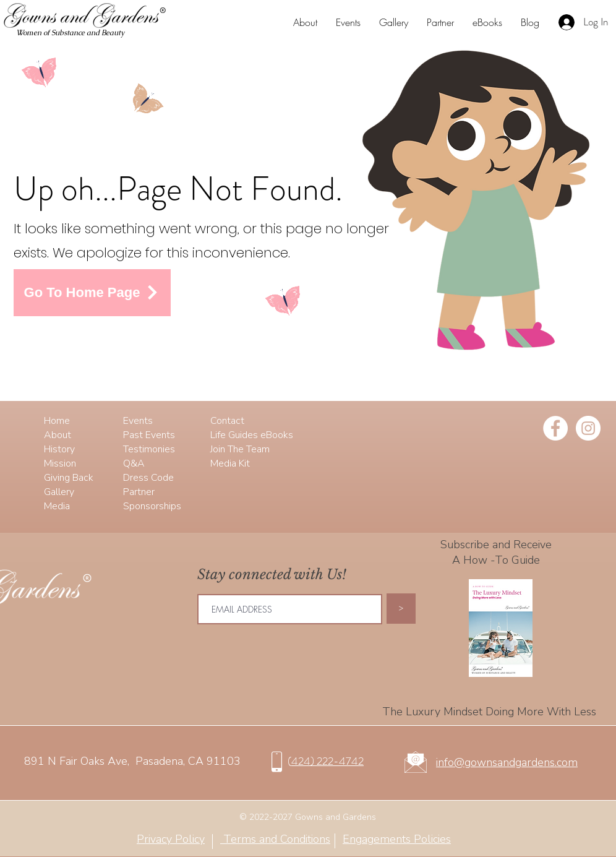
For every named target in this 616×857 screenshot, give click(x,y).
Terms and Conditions (275, 839)
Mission (60, 463)
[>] (401, 609)
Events (138, 421)
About (58, 435)
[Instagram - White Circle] (588, 428)
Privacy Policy (171, 839)
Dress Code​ (148, 478)
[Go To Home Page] (92, 293)
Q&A (134, 463)
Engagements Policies (397, 839)
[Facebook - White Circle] (555, 428)
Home (57, 421)
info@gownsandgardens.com (507, 762)
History (59, 449)
